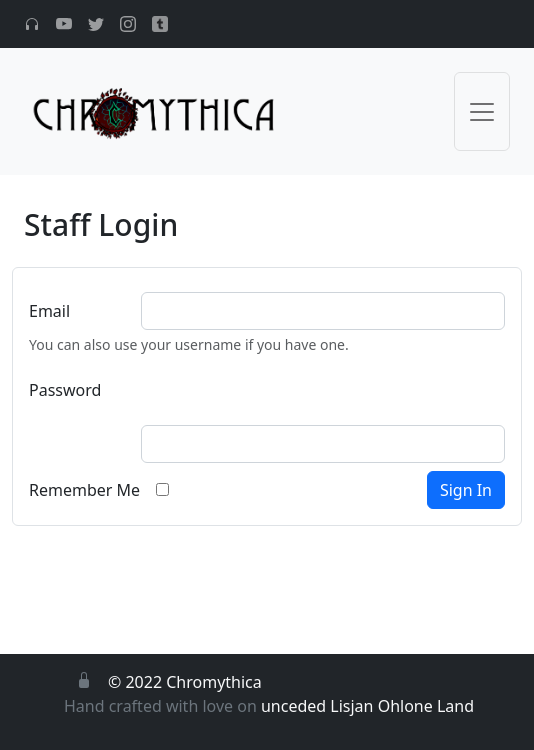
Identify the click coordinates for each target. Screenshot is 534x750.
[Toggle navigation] (482, 111)
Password (65, 390)
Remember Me (84, 490)
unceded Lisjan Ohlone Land (367, 706)
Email (49, 311)
